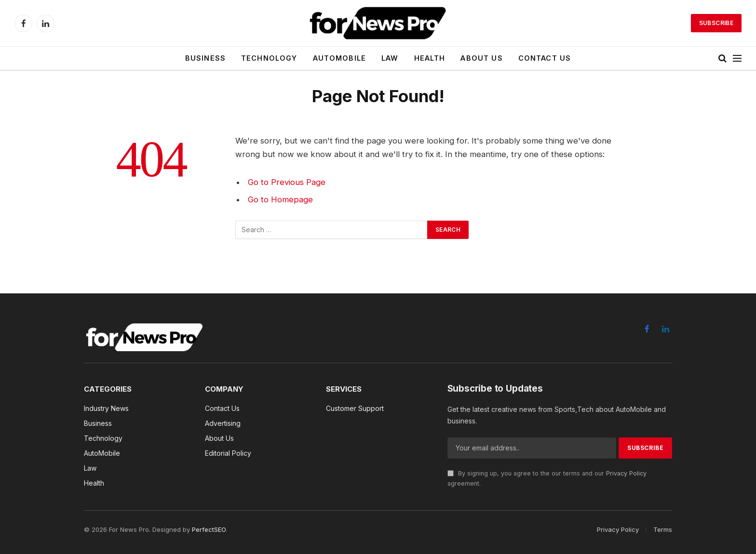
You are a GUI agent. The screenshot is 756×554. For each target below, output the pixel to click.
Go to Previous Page (287, 182)
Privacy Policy (626, 473)
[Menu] (737, 59)
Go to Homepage (280, 199)
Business (205, 58)
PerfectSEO (209, 529)
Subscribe (716, 23)
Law (390, 58)
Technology (269, 58)
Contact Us (545, 58)
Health (430, 58)
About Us (481, 58)
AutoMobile (340, 58)
